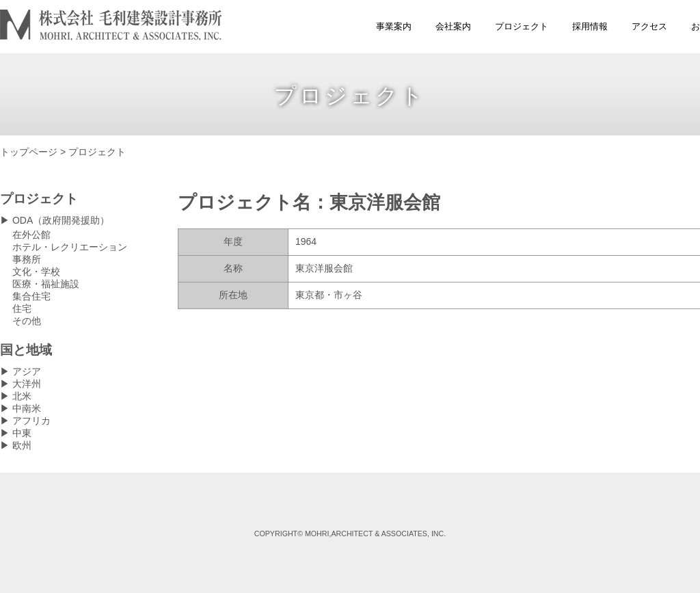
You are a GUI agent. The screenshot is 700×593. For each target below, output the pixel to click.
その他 (27, 321)
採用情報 (590, 26)
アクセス (649, 26)
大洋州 (27, 384)
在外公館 (31, 235)
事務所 (27, 259)
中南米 (27, 408)
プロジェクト (522, 26)
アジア (27, 371)
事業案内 (394, 26)
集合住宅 (31, 296)
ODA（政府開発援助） (61, 220)
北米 (22, 396)
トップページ (29, 152)
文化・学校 (36, 272)
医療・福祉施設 (46, 284)
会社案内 (453, 26)
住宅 (22, 308)
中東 (22, 433)
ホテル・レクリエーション (70, 247)
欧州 (22, 445)
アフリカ (31, 421)
